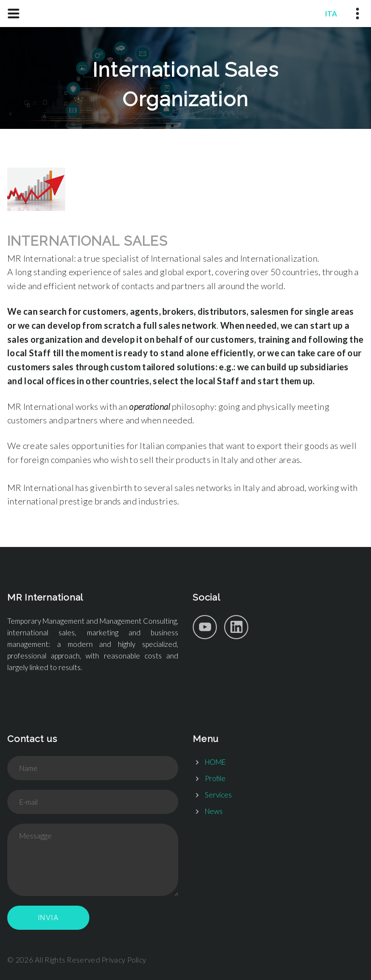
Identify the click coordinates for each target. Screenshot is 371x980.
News (214, 811)
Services (218, 795)
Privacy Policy (124, 960)
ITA (331, 14)
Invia (48, 918)
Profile (215, 778)
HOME (215, 762)
